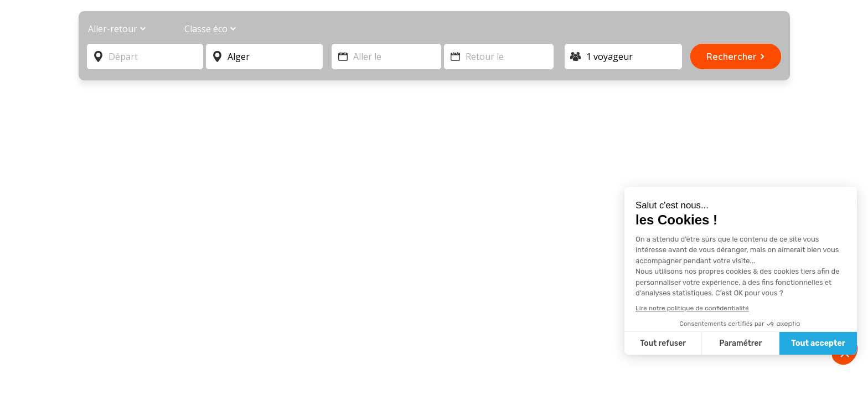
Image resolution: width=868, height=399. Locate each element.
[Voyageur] (624, 57)
